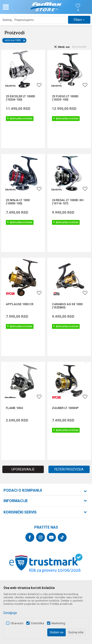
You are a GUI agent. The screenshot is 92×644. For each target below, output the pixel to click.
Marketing (58, 623)
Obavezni (17, 623)
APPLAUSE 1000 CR (20, 304)
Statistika (37, 623)
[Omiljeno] (78, 10)
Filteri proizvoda (69, 469)
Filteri (79, 20)
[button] (16, 7)
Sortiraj (7, 20)
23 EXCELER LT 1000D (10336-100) (20, 98)
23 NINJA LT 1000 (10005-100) (18, 202)
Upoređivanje (23, 469)
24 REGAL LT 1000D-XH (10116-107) (68, 202)
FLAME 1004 (14, 408)
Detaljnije (10, 613)
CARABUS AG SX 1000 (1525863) (67, 306)
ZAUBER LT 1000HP (65, 408)
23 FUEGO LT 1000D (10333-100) (65, 98)
